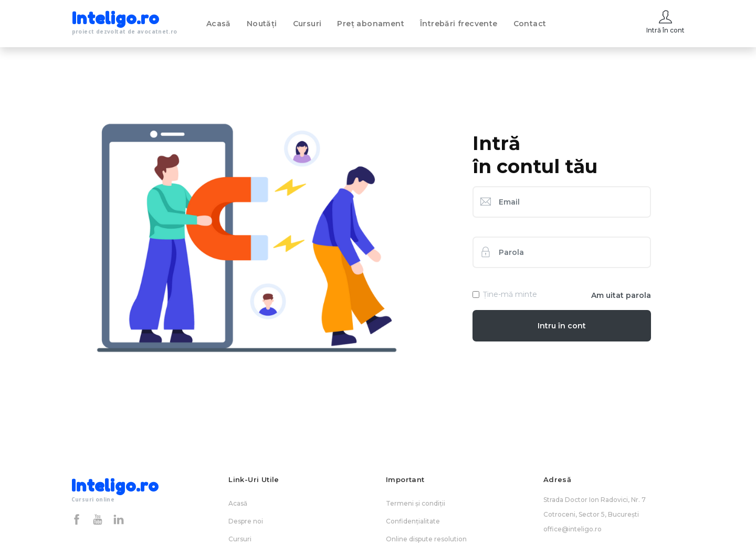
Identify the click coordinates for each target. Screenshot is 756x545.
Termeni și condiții (416, 503)
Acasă (219, 24)
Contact (530, 24)
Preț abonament (371, 24)
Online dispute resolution (426, 539)
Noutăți (262, 24)
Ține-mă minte (510, 294)
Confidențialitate (413, 521)
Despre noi (246, 521)
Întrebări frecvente (459, 24)
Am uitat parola (621, 295)
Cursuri (307, 24)
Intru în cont (562, 326)
